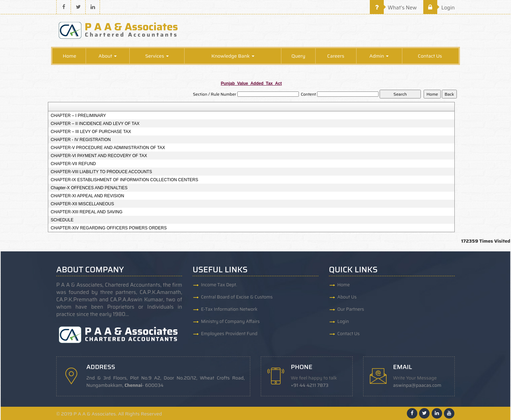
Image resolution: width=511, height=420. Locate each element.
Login (439, 8)
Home (69, 56)
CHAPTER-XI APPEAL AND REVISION (87, 196)
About (108, 56)
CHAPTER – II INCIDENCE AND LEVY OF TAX (95, 124)
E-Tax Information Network (229, 309)
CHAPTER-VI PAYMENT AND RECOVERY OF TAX (99, 156)
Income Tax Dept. (219, 285)
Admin (379, 56)
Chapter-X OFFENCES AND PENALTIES (89, 188)
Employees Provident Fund (229, 334)
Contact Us (430, 56)
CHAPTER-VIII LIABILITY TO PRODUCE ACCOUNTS (101, 172)
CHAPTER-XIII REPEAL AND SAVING (87, 212)
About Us (347, 297)
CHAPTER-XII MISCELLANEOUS (82, 204)
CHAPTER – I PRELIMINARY (78, 116)
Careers (336, 56)
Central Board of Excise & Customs (237, 297)
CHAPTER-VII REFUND (73, 164)
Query (298, 56)
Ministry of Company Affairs (230, 321)
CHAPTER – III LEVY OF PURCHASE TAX (91, 132)
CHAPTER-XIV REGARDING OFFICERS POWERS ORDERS (109, 228)
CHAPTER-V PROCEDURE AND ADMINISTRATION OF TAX (108, 148)
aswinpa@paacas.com (417, 385)
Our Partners (351, 309)
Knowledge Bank (233, 56)
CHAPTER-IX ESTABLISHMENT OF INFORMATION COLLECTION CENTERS (124, 180)
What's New (393, 8)
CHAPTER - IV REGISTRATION (81, 140)
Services (157, 56)
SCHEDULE (62, 220)
